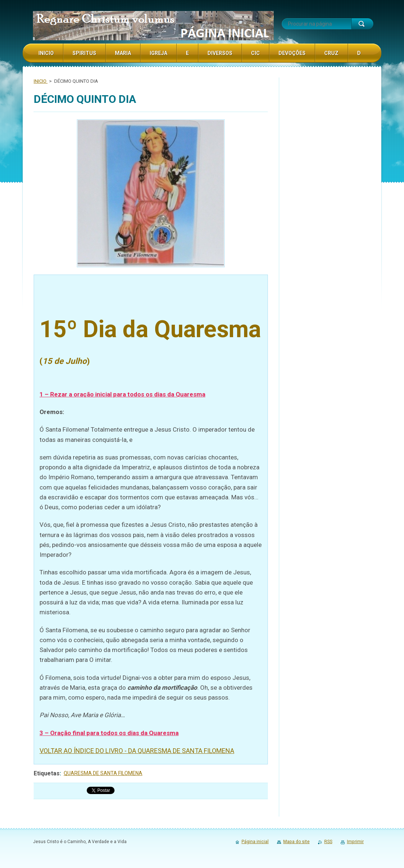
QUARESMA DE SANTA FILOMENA (103, 773)
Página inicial (255, 842)
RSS (328, 842)
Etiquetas (47, 773)
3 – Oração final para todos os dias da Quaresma (109, 733)
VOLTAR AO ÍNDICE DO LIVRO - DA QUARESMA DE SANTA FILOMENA (137, 751)
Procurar (362, 24)
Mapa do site (296, 842)
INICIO (41, 81)
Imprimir (355, 842)
